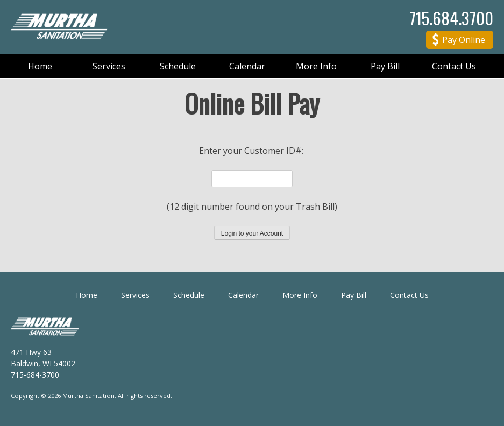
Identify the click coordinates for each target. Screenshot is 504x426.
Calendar (247, 66)
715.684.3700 (451, 18)
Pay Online (459, 41)
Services (109, 66)
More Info (316, 66)
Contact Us (454, 66)
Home (40, 66)
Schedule (178, 66)
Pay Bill (385, 66)
